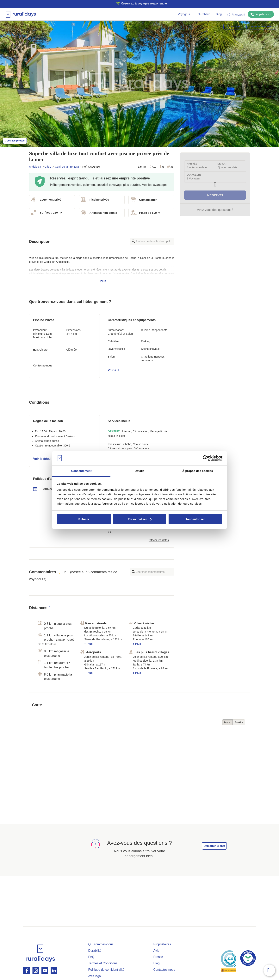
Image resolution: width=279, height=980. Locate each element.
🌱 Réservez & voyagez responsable (138, 3)
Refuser (84, 519)
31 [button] (110, 532)
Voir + (113, 370)
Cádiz (48, 167)
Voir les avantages (155, 185)
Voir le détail (43, 459)
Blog (219, 14)
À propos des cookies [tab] (198, 471)
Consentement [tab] (81, 471)
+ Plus (102, 270)
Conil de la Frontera (67, 167)
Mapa (227, 722)
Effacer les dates (159, 540)
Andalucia (35, 167)
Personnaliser (140, 519)
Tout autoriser (195, 519)
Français (236, 14)
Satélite (239, 722)
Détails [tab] (139, 471)
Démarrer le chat (214, 846)
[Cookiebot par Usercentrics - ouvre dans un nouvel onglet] (205, 458)
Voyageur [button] (185, 14)
